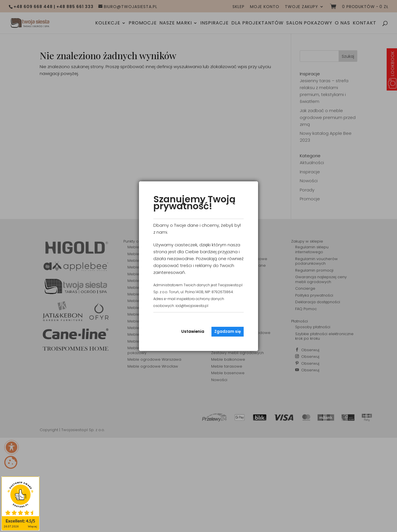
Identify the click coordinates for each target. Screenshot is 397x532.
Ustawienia (193, 332)
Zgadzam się (228, 332)
